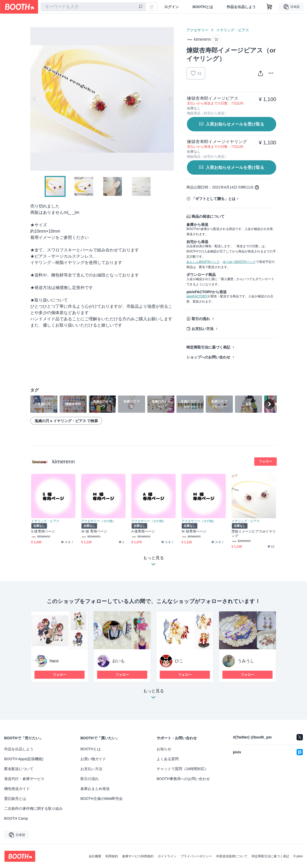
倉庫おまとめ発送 (95, 789)
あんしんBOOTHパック (203, 262)
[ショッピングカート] (269, 7)
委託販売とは (15, 799)
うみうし (246, 661)
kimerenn (63, 461)
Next (170, 99)
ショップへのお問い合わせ (208, 357)
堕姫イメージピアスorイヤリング (254, 534)
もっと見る (153, 696)
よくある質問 (168, 759)
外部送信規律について (232, 856)
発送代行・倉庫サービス (24, 779)
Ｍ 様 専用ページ (94, 531)
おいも (119, 661)
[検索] (140, 7)
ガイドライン (167, 856)
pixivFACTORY (197, 296)
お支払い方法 (203, 329)
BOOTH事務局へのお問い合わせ (183, 779)
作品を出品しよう (241, 7)
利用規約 (112, 856)
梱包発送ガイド (17, 789)
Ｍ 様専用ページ (194, 531)
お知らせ (164, 749)
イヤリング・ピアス (233, 30)
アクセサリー (197, 30)
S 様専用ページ (43, 531)
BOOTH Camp (16, 818)
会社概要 (95, 856)
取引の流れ (201, 319)
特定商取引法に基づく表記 (208, 347)
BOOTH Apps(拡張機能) (24, 759)
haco (54, 661)
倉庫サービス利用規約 (138, 856)
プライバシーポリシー (196, 856)
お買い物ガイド (93, 759)
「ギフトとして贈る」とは (214, 199)
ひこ (179, 661)
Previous (34, 99)
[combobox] (93, 7)
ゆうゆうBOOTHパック (239, 262)
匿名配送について (19, 769)
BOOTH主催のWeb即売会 (102, 799)
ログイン (172, 7)
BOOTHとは (203, 7)
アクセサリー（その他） (98, 521)
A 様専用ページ (143, 531)
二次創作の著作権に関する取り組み (33, 808)
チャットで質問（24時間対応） (182, 769)
